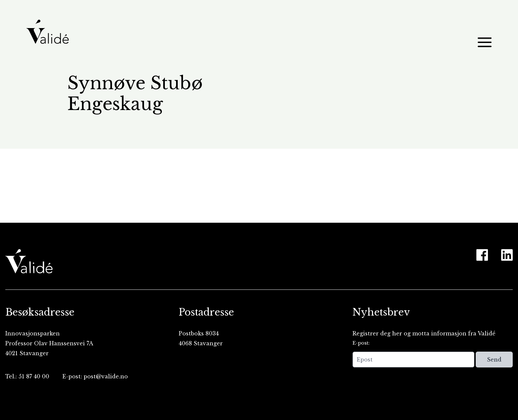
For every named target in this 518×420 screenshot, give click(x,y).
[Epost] (413, 360)
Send (494, 360)
